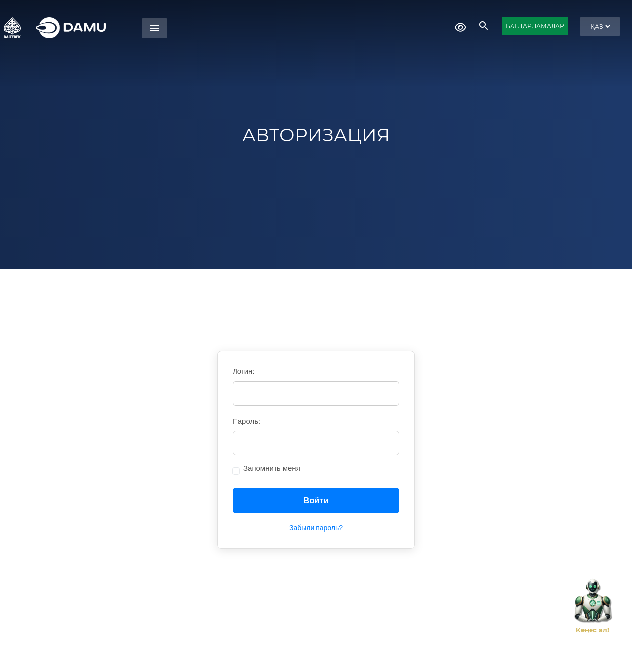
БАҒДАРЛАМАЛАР (535, 26)
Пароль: (246, 421)
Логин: (244, 371)
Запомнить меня (272, 468)
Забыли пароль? (316, 528)
